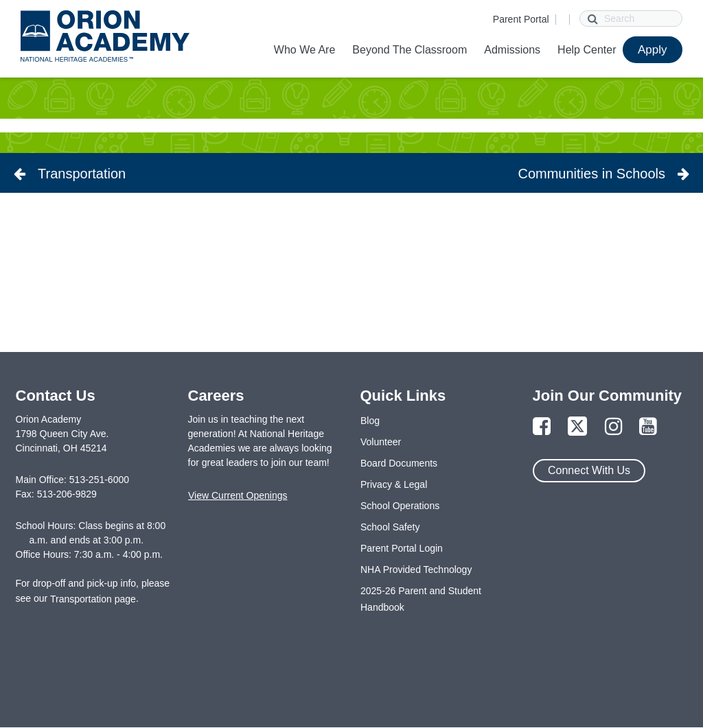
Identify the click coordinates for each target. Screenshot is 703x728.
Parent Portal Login (402, 548)
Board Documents (399, 463)
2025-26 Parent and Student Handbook (421, 599)
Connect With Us (589, 470)
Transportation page (93, 599)
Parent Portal (521, 19)
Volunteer (381, 442)
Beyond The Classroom (410, 50)
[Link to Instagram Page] (614, 427)
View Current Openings (238, 495)
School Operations (400, 506)
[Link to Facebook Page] (542, 427)
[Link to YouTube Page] (648, 427)
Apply (653, 50)
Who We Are (305, 50)
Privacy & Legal (394, 484)
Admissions (512, 50)
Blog (370, 421)
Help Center (587, 50)
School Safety (390, 527)
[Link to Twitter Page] (577, 427)
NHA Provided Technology (416, 570)
